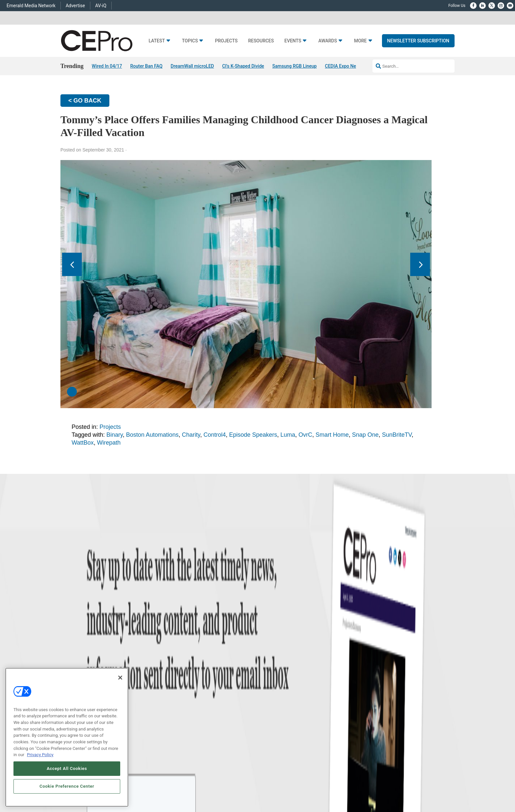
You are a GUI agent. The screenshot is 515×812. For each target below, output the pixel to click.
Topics (190, 41)
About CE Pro (269, 654)
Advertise (75, 6)
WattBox (83, 443)
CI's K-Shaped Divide (243, 66)
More (360, 41)
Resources (261, 41)
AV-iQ (101, 6)
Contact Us (351, 702)
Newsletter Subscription (418, 41)
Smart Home (332, 435)
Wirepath (109, 443)
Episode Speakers (253, 435)
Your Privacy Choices (355, 755)
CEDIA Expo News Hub (348, 66)
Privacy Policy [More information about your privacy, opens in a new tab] (40, 755)
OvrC (305, 435)
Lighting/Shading (188, 679)
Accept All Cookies (67, 768)
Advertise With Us (273, 646)
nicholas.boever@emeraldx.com (369, 692)
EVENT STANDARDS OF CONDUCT (300, 755)
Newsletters (268, 671)
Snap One (365, 435)
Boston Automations (152, 435)
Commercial (184, 654)
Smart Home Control (191, 662)
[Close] (120, 678)
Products (97, 662)
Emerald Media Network (31, 6)
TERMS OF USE (405, 755)
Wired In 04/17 (107, 66)
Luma (288, 435)
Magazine (266, 662)
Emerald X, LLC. (407, 745)
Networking (183, 646)
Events (293, 41)
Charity (191, 435)
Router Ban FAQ (146, 66)
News (94, 646)
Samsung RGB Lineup (294, 66)
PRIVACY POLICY (436, 755)
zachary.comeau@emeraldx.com (370, 668)
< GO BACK (85, 101)
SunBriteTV (397, 435)
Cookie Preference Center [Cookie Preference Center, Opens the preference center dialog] (67, 786)
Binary (115, 435)
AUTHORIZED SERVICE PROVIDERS (235, 755)
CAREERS (193, 755)
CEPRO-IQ (266, 679)
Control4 (215, 435)
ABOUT (175, 755)
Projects (226, 41)
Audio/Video (184, 671)
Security (180, 687)
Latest (157, 41)
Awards (328, 41)
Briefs (94, 654)
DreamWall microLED (192, 66)
